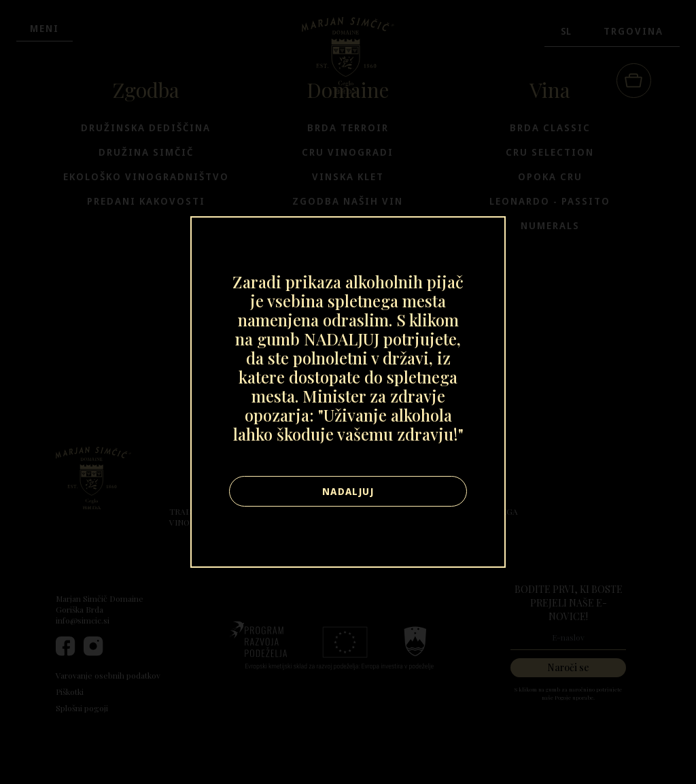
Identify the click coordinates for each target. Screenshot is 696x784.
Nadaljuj (348, 491)
